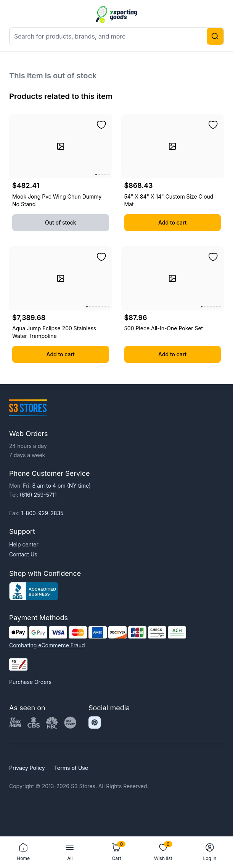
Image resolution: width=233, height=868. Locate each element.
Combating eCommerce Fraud (47, 645)
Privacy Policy (27, 768)
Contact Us (23, 554)
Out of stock (61, 222)
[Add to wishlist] (101, 125)
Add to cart (172, 222)
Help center (24, 544)
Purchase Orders (30, 682)
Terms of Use (71, 768)
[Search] (215, 36)
